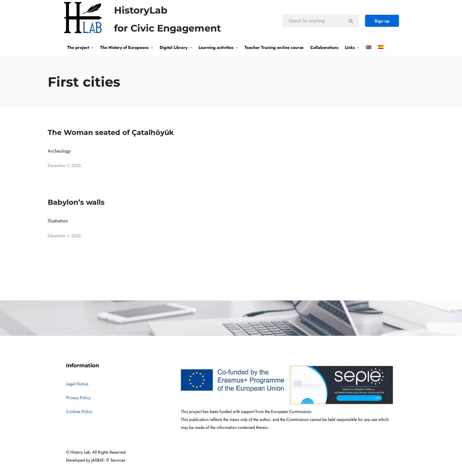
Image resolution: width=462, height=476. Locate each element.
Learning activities (216, 47)
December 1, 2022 (64, 166)
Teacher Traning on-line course (274, 47)
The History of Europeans (124, 47)
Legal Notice (77, 384)
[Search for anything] (351, 21)
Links (350, 47)
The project (78, 47)
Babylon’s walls (76, 202)
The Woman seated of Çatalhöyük (111, 132)
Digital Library (174, 47)
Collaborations (324, 47)
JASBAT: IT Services (108, 460)
